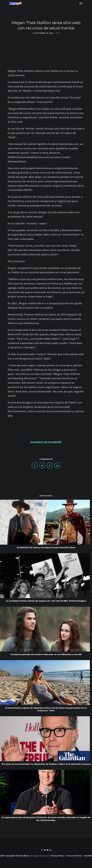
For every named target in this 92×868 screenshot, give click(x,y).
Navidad (88, 856)
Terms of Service (74, 856)
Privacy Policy (57, 856)
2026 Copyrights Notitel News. (15, 856)
